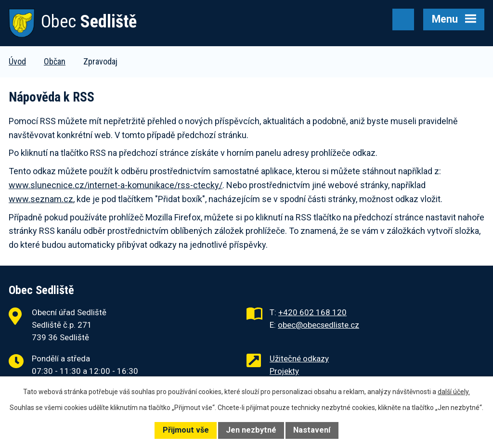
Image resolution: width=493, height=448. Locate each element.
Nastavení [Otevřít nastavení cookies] (312, 430)
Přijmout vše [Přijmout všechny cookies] (186, 430)
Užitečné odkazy (299, 358)
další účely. (454, 392)
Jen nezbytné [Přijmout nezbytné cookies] (251, 430)
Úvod (17, 61)
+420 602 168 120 (312, 312)
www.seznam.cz (41, 199)
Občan (55, 61)
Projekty (284, 371)
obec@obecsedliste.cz (318, 325)
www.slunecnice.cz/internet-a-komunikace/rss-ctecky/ (116, 185)
